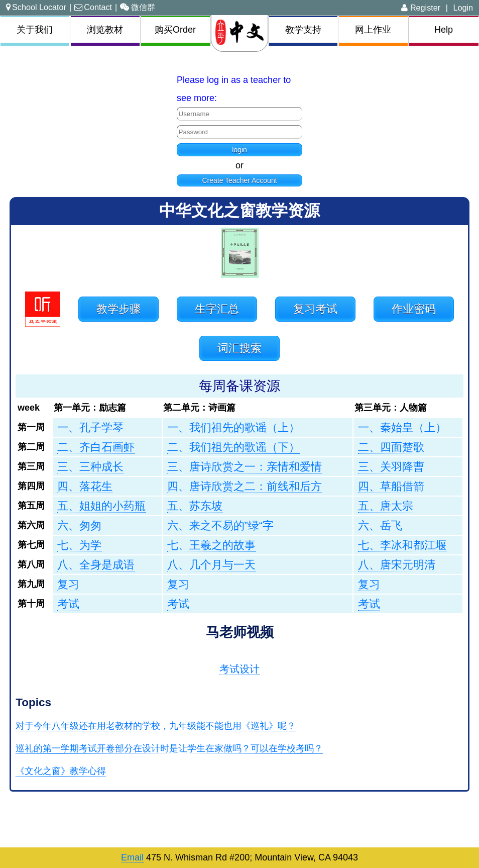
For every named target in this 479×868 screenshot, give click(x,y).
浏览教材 (105, 30)
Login (463, 8)
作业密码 (414, 309)
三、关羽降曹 (391, 467)
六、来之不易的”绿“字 (220, 525)
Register (421, 8)
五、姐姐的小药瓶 (101, 506)
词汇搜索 (240, 348)
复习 (68, 584)
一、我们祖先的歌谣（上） (233, 427)
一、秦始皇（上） (402, 427)
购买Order (175, 30)
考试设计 (240, 669)
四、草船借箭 (391, 486)
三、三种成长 (90, 467)
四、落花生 (85, 486)
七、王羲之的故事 (211, 545)
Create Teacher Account (239, 180)
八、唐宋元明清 (397, 565)
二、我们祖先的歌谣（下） (233, 447)
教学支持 (303, 30)
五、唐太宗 (386, 506)
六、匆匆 (79, 525)
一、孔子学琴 (90, 427)
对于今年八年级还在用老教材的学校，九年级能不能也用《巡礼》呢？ (156, 726)
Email (132, 857)
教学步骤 (118, 309)
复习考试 (315, 309)
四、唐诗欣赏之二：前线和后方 (245, 486)
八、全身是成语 (96, 565)
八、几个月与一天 (211, 565)
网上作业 (373, 30)
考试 (68, 604)
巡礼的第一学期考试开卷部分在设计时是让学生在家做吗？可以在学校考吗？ (169, 748)
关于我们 (35, 30)
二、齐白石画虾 (96, 447)
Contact (93, 7)
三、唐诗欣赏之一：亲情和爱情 (245, 467)
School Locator (36, 7)
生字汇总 (217, 309)
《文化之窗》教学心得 (61, 771)
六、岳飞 (380, 525)
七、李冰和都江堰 (402, 545)
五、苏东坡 (195, 506)
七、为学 (79, 545)
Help (444, 30)
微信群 (138, 7)
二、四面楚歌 (391, 447)
